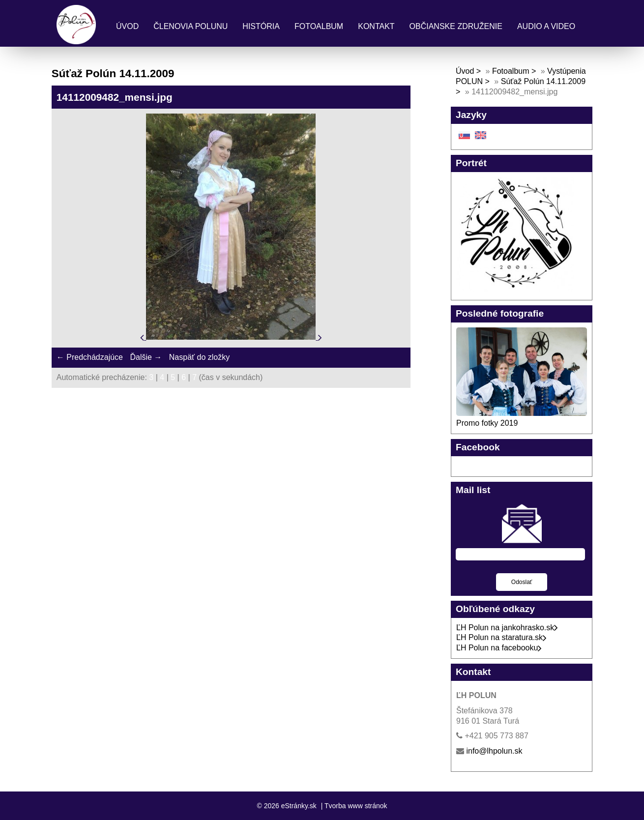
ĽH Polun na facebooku (499, 648)
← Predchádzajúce (90, 357)
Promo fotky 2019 (487, 423)
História (261, 26)
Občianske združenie (456, 26)
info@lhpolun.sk (494, 751)
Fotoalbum (319, 26)
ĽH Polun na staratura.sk (501, 637)
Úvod (127, 26)
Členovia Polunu (190, 26)
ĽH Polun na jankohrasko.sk (507, 628)
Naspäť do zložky (199, 357)
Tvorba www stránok (356, 806)
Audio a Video (546, 26)
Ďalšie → (146, 357)
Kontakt (376, 26)
